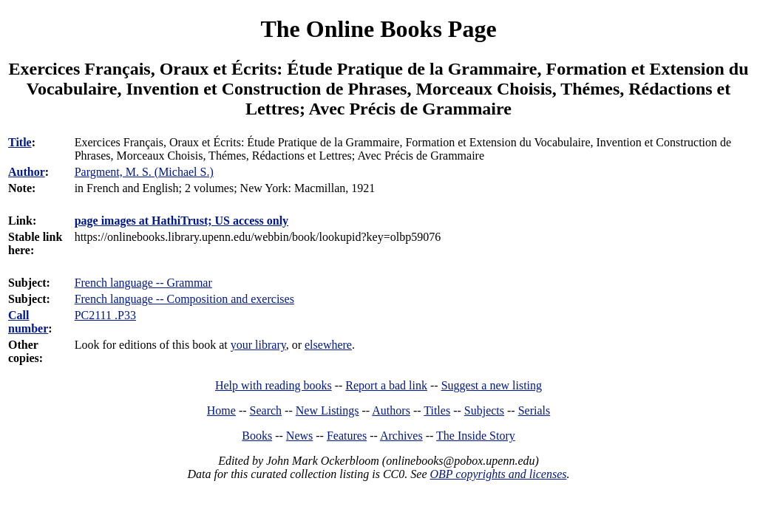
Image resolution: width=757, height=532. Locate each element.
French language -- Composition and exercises (184, 299)
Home (221, 410)
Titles (437, 410)
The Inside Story (476, 436)
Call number (28, 322)
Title (20, 142)
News (299, 436)
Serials (534, 410)
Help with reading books (274, 385)
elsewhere (328, 345)
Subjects (484, 410)
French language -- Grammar (143, 283)
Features (347, 436)
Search (266, 410)
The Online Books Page (378, 29)
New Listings (327, 410)
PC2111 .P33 (105, 315)
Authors (391, 410)
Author (27, 172)
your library (258, 345)
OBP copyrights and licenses (498, 474)
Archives (401, 436)
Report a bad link (386, 385)
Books (257, 436)
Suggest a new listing (492, 385)
